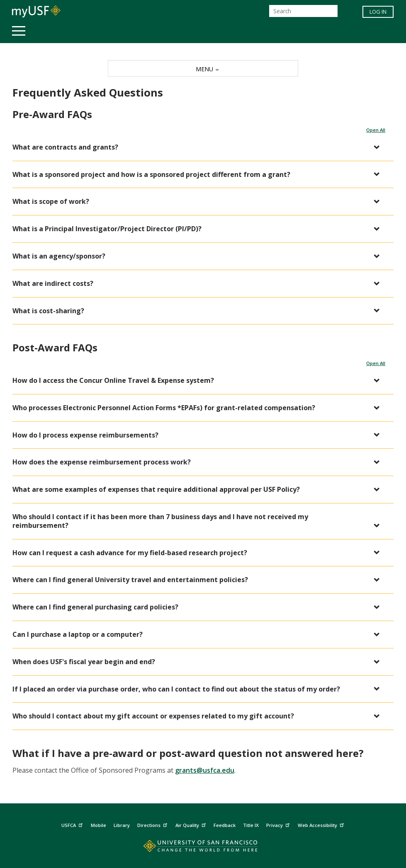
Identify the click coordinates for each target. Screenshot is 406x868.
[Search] (303, 11)
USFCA (73, 824)
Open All (376, 130)
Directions (153, 824)
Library (122, 825)
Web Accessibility (322, 824)
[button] (199, 147)
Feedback (225, 825)
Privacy (279, 824)
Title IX (251, 825)
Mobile (98, 825)
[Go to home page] (203, 848)
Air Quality (192, 824)
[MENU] (203, 68)
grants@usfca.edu (205, 770)
